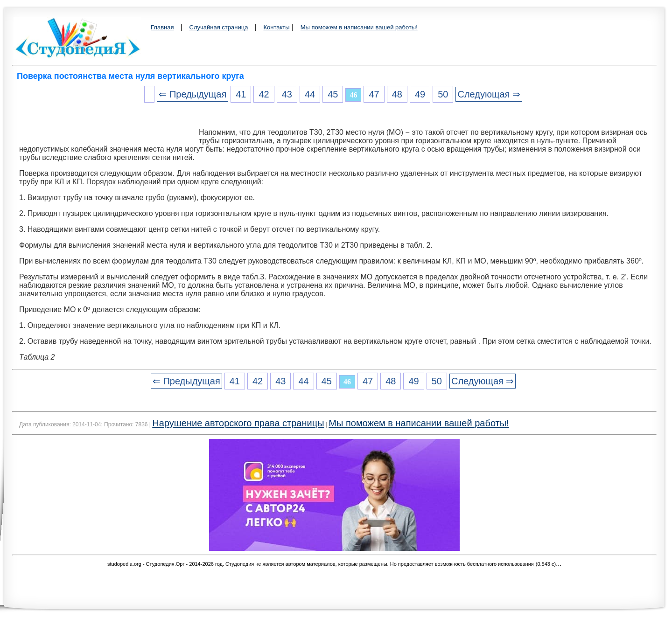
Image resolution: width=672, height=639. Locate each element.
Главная (162, 27)
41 (241, 94)
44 (310, 94)
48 (397, 94)
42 (264, 94)
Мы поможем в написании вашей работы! (359, 27)
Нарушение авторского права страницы (238, 423)
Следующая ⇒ (489, 94)
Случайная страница (219, 27)
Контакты (276, 27)
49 (420, 94)
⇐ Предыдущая (192, 94)
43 (287, 94)
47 (374, 94)
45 (333, 94)
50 (443, 94)
